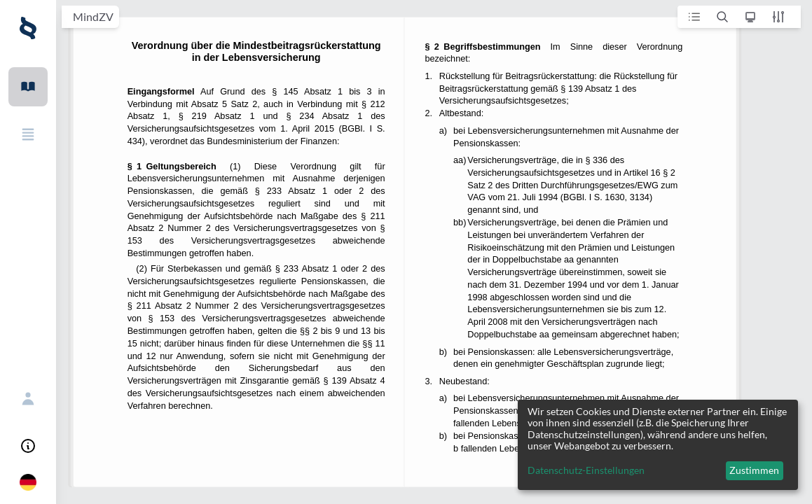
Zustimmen (754, 470)
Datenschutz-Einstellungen (586, 470)
